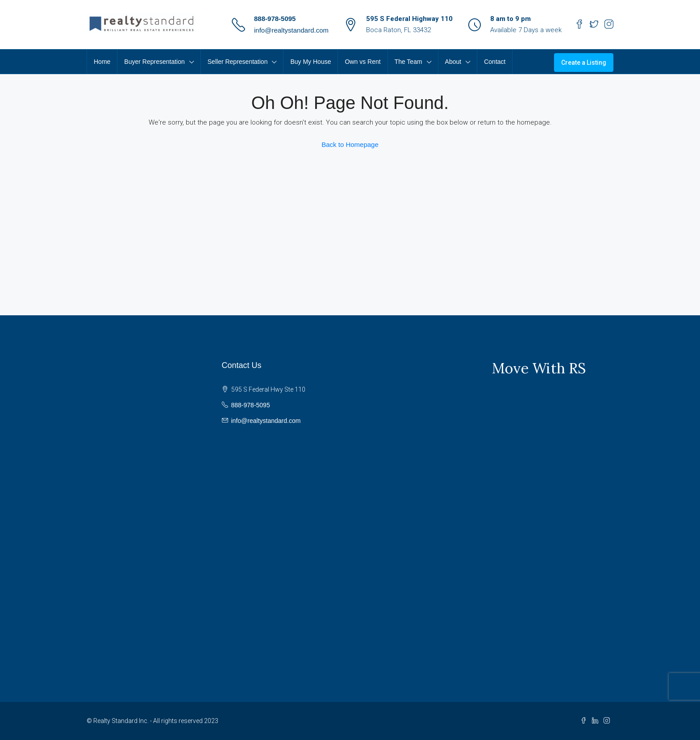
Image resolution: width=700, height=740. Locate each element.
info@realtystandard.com (291, 30)
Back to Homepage (350, 144)
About (453, 62)
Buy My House (310, 62)
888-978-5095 (275, 19)
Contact (495, 62)
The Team (408, 62)
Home (102, 62)
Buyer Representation (154, 62)
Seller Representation (238, 62)
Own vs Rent (362, 62)
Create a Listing (584, 63)
